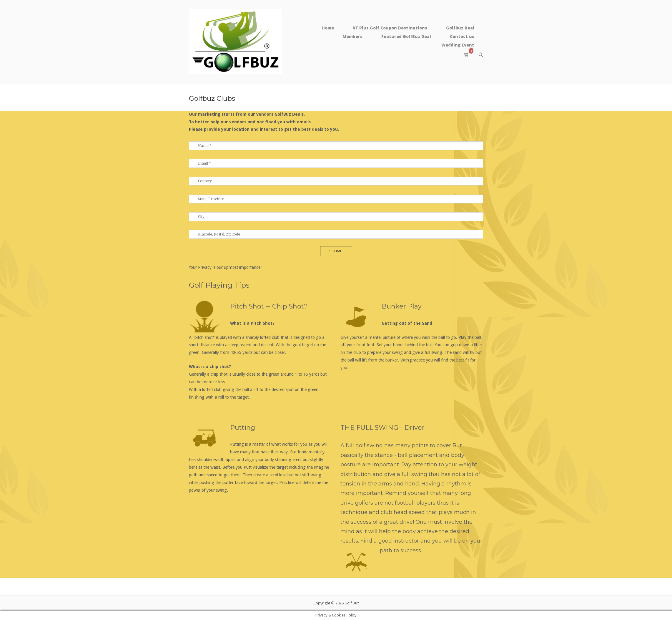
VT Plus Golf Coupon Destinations (390, 28)
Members (352, 36)
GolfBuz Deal (460, 28)
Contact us (462, 36)
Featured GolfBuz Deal (406, 36)
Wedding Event (458, 45)
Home (328, 28)
